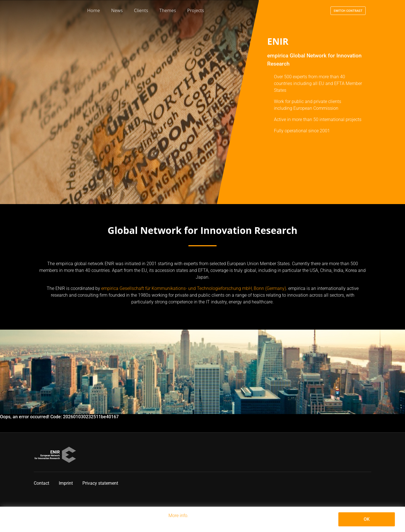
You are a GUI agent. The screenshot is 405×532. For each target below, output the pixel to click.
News (117, 10)
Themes (168, 10)
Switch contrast (348, 11)
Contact (41, 483)
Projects (196, 10)
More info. (178, 516)
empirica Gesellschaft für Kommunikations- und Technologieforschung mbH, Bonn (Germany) (194, 288)
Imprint (66, 483)
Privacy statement (100, 483)
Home (94, 10)
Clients (141, 10)
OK (367, 519)
